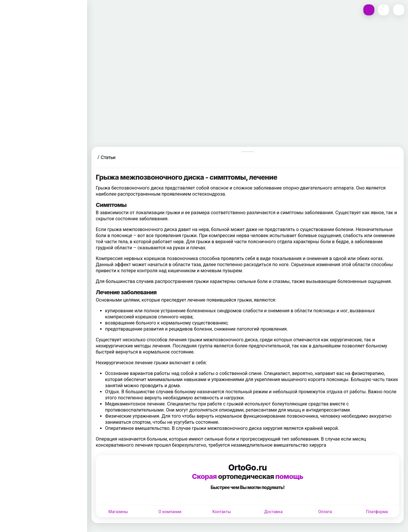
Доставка (273, 512)
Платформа (377, 512)
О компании (170, 512)
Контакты (222, 512)
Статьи (108, 157)
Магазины (118, 512)
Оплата (325, 512)
